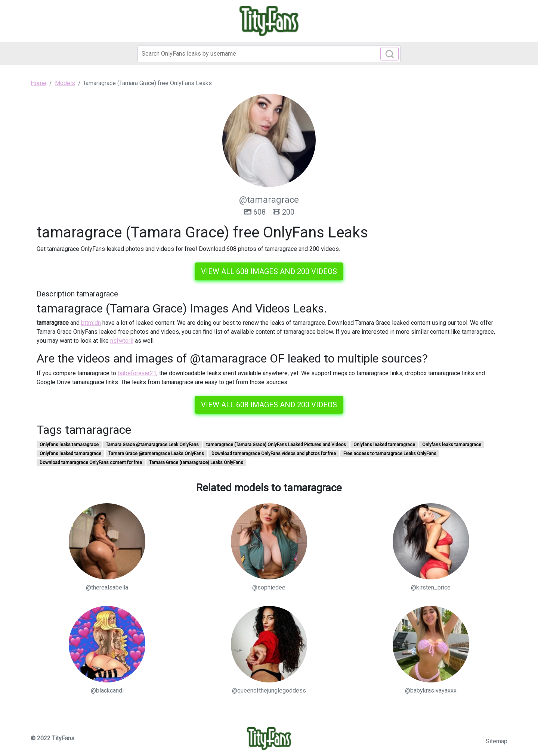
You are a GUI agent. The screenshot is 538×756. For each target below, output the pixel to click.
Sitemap (497, 741)
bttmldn (91, 323)
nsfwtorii (122, 341)
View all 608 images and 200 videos (269, 271)
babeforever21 (137, 373)
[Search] (269, 54)
